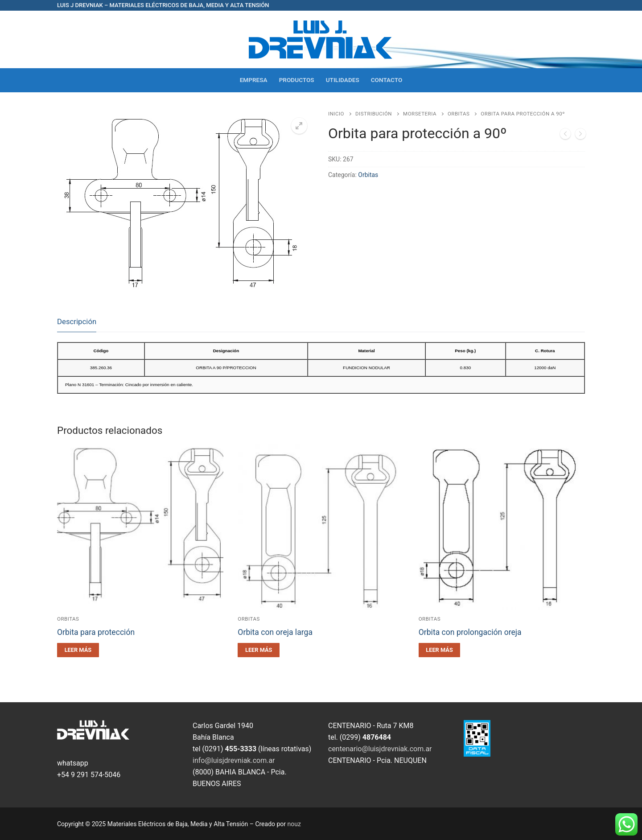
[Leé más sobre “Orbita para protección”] (78, 650)
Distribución (374, 114)
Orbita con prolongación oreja (470, 632)
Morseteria (420, 114)
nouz (294, 824)
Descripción (77, 321)
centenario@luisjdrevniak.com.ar (380, 749)
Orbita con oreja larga (275, 632)
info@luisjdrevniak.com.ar (234, 760)
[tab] (77, 322)
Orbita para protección (96, 632)
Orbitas (459, 114)
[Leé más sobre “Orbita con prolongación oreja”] (440, 650)
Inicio (336, 114)
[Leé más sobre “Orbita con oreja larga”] (259, 650)
